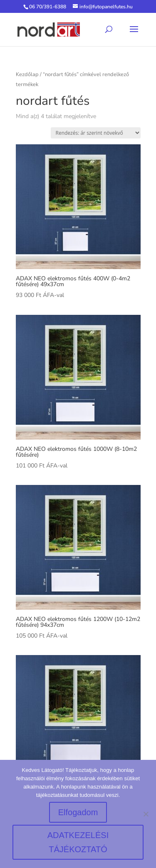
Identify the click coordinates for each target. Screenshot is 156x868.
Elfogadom (78, 812)
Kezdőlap (27, 74)
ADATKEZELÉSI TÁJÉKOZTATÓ (78, 842)
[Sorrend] (96, 133)
